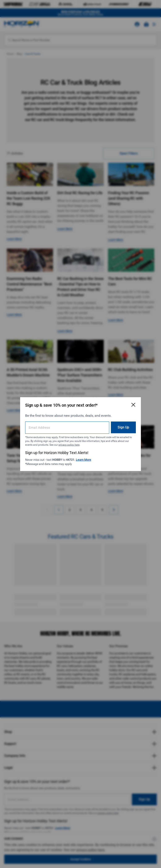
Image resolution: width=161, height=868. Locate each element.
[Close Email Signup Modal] (133, 405)
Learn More (84, 460)
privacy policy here (69, 445)
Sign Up (123, 427)
